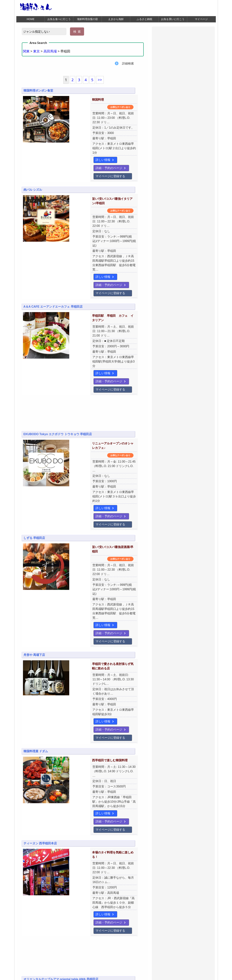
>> (100, 80)
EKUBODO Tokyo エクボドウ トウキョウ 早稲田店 (58, 369)
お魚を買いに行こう (173, 19)
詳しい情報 (72, 152)
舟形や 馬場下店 (34, 540)
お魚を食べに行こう (59, 19)
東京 (36, 52)
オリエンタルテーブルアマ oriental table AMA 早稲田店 (61, 799)
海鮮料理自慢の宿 (87, 19)
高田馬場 (50, 52)
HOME (31, 19)
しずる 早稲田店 (34, 452)
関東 (26, 52)
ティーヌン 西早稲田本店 (40, 687)
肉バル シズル (33, 174)
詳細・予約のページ (103, 152)
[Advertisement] (83, 350)
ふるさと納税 (144, 19)
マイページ (201, 19)
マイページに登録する (79, 160)
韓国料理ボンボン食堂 (38, 91)
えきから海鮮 (116, 19)
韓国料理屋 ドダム (36, 611)
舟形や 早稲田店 (34, 882)
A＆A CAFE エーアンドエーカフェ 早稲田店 (53, 262)
